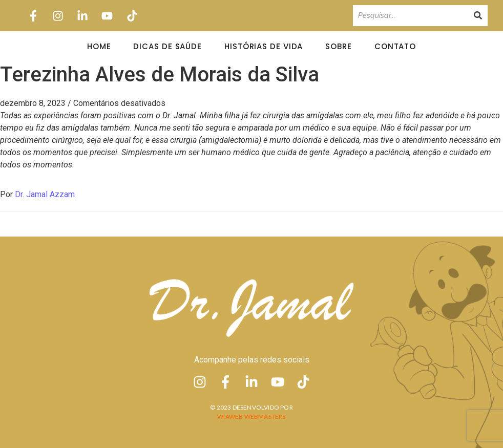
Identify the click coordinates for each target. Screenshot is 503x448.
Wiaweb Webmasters (251, 417)
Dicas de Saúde (167, 46)
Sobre (339, 46)
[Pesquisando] (411, 16)
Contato (395, 46)
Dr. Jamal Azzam (45, 194)
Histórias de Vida (264, 46)
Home (99, 46)
